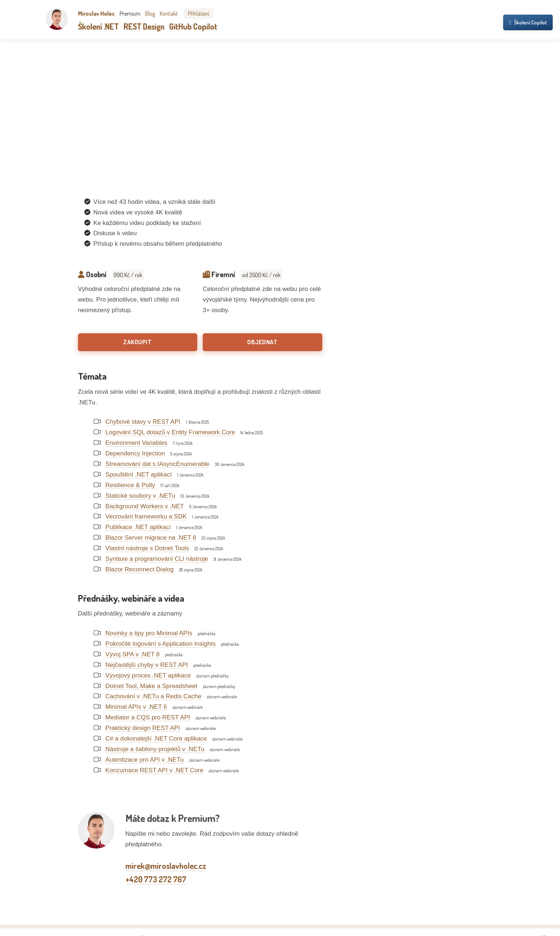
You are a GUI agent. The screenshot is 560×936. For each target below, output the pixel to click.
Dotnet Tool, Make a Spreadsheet (151, 686)
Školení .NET (98, 26)
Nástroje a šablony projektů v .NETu (155, 749)
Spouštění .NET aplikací (139, 475)
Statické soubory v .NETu (140, 496)
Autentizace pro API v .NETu (145, 760)
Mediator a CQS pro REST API (148, 717)
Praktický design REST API (143, 728)
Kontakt (169, 13)
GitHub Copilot (193, 26)
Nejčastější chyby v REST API (147, 665)
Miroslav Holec (96, 13)
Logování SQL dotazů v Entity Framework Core (170, 432)
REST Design (144, 26)
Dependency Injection (135, 453)
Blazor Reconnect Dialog (139, 569)
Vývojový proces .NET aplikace (148, 675)
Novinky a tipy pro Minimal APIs (149, 633)
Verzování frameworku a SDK (146, 516)
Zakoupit (137, 342)
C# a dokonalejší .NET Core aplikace (156, 739)
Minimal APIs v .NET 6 (136, 707)
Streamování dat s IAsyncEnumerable (157, 464)
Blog (150, 13)
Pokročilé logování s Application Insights (160, 644)
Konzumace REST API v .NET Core (154, 770)
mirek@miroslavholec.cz (166, 866)
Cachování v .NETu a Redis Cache (153, 696)
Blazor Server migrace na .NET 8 (151, 538)
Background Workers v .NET (145, 506)
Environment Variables (136, 443)
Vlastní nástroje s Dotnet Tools (147, 548)
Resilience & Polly (130, 485)
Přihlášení (199, 13)
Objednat (262, 342)
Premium (130, 13)
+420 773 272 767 (156, 879)
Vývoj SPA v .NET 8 (133, 654)
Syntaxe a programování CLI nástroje (157, 559)
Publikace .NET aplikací (138, 527)
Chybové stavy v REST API (143, 422)
